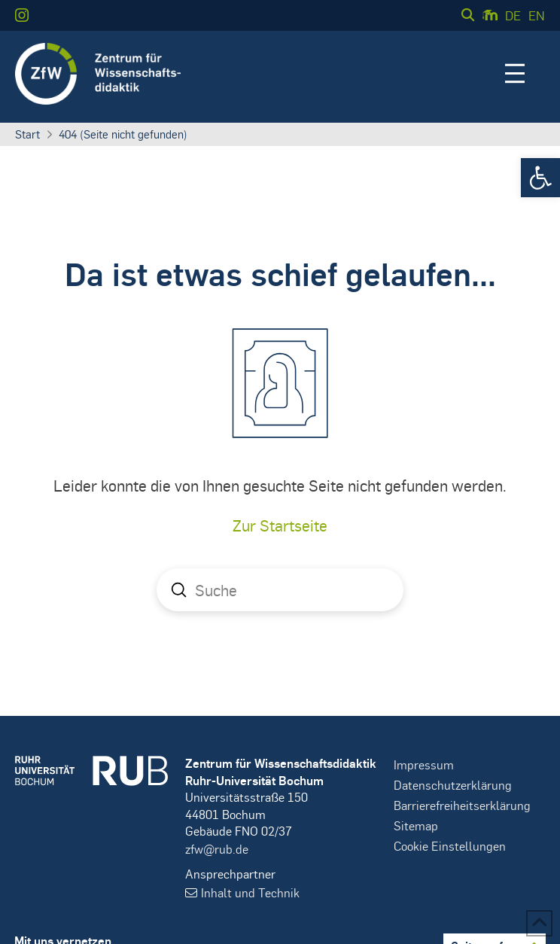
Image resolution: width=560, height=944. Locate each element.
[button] (540, 178)
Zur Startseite (280, 525)
